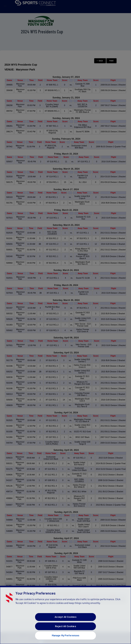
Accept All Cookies (65, 623)
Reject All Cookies (65, 632)
